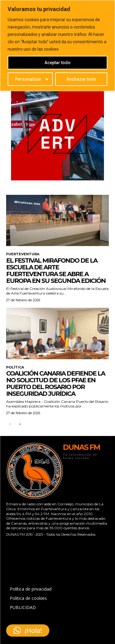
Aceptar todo (57, 63)
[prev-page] (10, 424)
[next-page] (20, 424)
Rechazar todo (81, 79)
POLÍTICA (15, 367)
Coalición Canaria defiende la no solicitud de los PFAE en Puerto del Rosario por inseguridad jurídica (56, 384)
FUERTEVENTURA (23, 254)
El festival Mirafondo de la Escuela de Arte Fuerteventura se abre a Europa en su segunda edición (56, 271)
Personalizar (28, 79)
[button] (28, 631)
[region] (57, 46)
